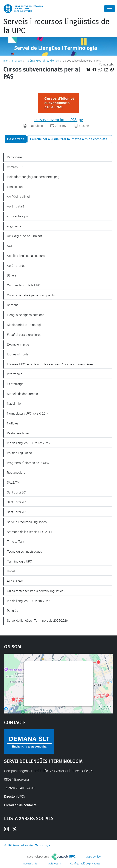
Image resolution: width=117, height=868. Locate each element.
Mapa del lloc (93, 857)
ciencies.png (16, 187)
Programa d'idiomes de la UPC (28, 463)
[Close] (110, 9)
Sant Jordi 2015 (18, 502)
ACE (10, 246)
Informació (15, 374)
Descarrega (16, 139)
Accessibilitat (31, 864)
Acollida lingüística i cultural (26, 256)
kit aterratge (15, 384)
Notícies (13, 423)
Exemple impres (18, 344)
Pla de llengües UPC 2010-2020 (28, 601)
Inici (6, 61)
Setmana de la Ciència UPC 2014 (29, 532)
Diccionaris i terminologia (25, 325)
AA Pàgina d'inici (18, 197)
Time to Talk (15, 542)
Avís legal (54, 864)
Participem (14, 157)
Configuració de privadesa (85, 864)
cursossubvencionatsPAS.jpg (59, 120)
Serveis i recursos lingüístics (27, 522)
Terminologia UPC (19, 561)
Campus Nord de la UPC (24, 285)
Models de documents (22, 394)
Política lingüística (19, 453)
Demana (13, 305)
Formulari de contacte (20, 805)
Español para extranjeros (24, 335)
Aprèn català (16, 206)
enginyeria (14, 226)
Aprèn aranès (16, 266)
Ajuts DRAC (15, 581)
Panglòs (13, 611)
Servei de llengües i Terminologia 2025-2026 (37, 621)
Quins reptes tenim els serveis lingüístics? (36, 591)
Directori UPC (14, 796)
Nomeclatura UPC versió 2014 (28, 413)
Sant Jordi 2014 (18, 492)
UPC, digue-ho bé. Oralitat (24, 236)
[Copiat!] (112, 70)
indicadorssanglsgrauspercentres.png (33, 177)
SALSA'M (13, 482)
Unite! (11, 571)
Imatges (17, 61)
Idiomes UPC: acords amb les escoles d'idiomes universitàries (50, 364)
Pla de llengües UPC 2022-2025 (28, 443)
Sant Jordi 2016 (18, 512)
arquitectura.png (18, 216)
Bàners (12, 275)
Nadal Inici (14, 404)
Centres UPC (16, 167)
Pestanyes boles (18, 433)
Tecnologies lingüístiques (24, 551)
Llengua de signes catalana (26, 315)
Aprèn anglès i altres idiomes (42, 61)
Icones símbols (18, 354)
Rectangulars (16, 473)
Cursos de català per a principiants (31, 295)
